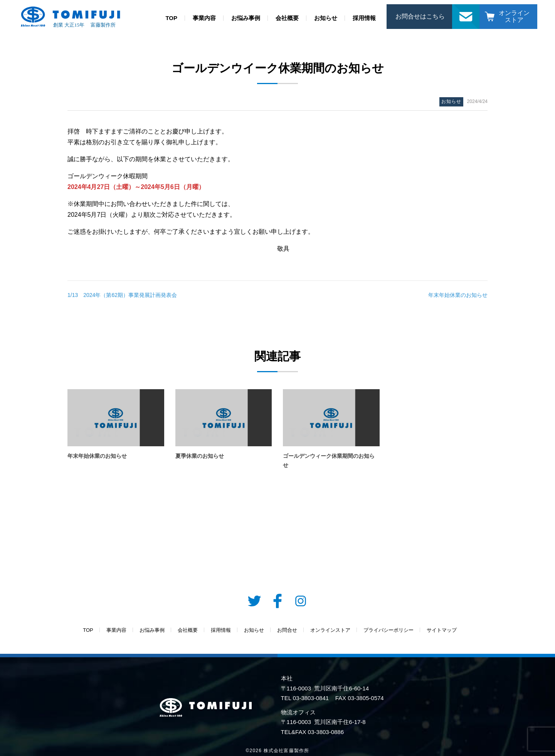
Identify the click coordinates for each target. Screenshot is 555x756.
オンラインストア (514, 16)
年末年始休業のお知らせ (458, 298)
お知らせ (326, 18)
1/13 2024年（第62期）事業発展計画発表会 (122, 298)
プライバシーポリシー (388, 630)
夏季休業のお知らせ (200, 456)
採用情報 (364, 18)
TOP (171, 18)
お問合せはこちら (420, 16)
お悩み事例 (246, 18)
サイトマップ (442, 630)
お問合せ (466, 8)
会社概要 (287, 18)
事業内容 (204, 18)
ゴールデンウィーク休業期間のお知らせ (329, 461)
